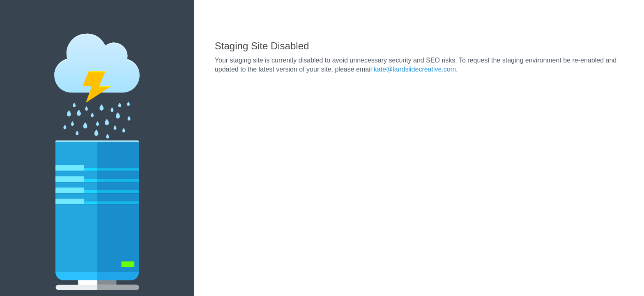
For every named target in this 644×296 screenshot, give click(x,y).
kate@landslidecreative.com (415, 69)
